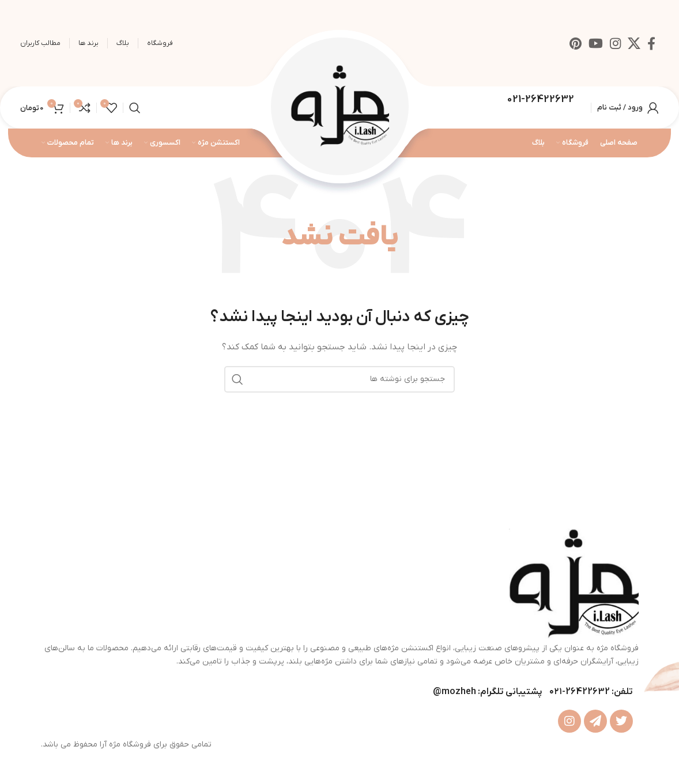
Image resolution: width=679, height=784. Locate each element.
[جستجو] (135, 108)
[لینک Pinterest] (576, 43)
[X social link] (634, 43)
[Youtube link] (596, 43)
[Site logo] (340, 107)
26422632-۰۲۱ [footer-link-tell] (580, 692)
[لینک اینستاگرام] (615, 43)
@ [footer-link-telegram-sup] (437, 692)
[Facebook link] (651, 43)
